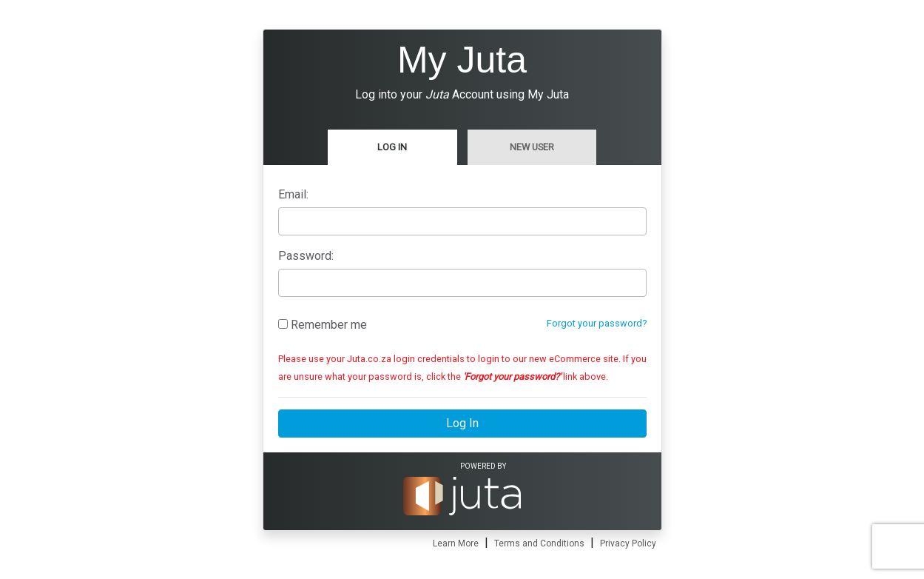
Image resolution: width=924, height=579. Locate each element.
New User (532, 147)
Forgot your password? (597, 323)
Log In (392, 147)
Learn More (456, 543)
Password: (306, 256)
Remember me (323, 325)
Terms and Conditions (539, 543)
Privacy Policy (628, 543)
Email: (293, 194)
